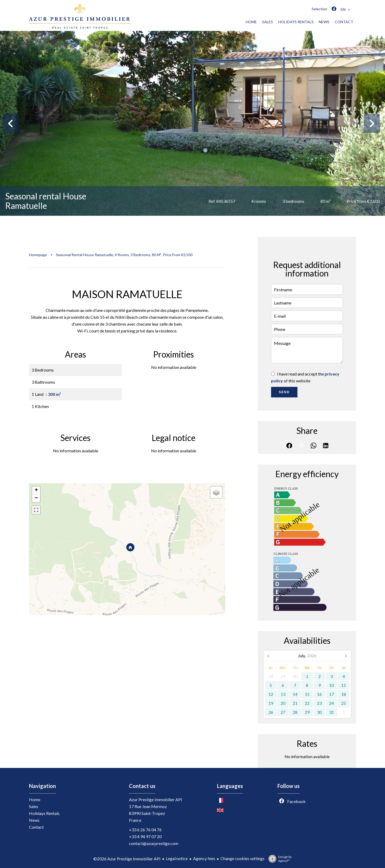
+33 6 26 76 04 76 (145, 830)
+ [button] (36, 490)
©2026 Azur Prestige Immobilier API (127, 859)
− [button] (36, 498)
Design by (279, 859)
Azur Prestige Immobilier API (156, 799)
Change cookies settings (242, 858)
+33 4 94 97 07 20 (145, 836)
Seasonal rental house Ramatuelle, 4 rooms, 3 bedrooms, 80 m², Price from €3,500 (124, 255)
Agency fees (204, 858)
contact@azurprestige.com (154, 843)
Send (284, 392)
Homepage (38, 255)
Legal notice (177, 858)
